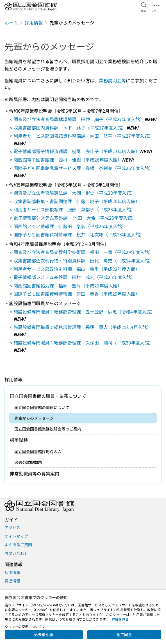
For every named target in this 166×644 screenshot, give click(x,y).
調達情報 (12, 581)
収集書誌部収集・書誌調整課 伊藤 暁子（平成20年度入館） (77, 201)
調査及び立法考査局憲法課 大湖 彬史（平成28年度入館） (74, 193)
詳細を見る (120, 619)
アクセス (12, 527)
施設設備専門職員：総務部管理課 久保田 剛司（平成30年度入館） (83, 343)
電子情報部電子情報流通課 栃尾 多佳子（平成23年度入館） (77, 151)
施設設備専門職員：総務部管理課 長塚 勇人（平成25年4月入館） (82, 327)
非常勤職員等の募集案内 (35, 473)
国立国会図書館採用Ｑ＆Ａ (38, 452)
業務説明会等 (112, 80)
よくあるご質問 (18, 545)
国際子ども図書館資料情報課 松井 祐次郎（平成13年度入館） (79, 234)
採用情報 (34, 22)
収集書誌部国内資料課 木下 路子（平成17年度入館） (70, 128)
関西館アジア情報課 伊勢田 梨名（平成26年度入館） (70, 226)
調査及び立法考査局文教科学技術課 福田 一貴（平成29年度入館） (83, 252)
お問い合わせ (16, 553)
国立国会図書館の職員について (42, 407)
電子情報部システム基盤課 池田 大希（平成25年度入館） (75, 218)
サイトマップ (16, 536)
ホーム (11, 22)
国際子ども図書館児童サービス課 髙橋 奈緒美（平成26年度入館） (83, 168)
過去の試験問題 (28, 462)
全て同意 (124, 634)
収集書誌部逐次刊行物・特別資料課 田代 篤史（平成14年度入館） (83, 260)
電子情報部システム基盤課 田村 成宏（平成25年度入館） (74, 277)
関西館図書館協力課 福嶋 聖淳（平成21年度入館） (68, 285)
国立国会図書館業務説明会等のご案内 (48, 429)
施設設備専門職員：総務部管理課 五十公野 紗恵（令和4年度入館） (84, 312)
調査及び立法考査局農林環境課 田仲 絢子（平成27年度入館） (79, 119)
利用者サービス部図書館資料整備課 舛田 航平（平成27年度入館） (83, 136)
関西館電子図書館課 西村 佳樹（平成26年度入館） (68, 160)
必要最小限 (44, 634)
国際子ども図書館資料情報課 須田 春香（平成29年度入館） (77, 294)
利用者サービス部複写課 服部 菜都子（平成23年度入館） (74, 209)
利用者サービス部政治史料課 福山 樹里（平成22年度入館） (77, 269)
